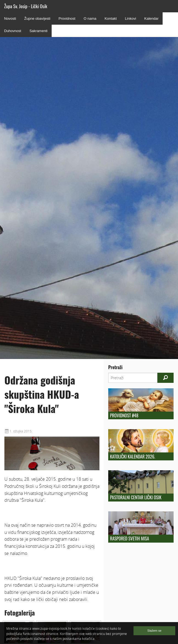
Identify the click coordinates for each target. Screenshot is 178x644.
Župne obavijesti (37, 18)
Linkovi (130, 18)
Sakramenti (38, 31)
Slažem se (154, 631)
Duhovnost (13, 31)
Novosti (10, 18)
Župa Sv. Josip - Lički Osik (26, 6)
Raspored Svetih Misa (129, 538)
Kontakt (111, 18)
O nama (90, 18)
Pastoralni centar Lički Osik (136, 497)
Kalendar (151, 18)
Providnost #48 (124, 415)
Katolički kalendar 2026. (132, 457)
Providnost (67, 18)
